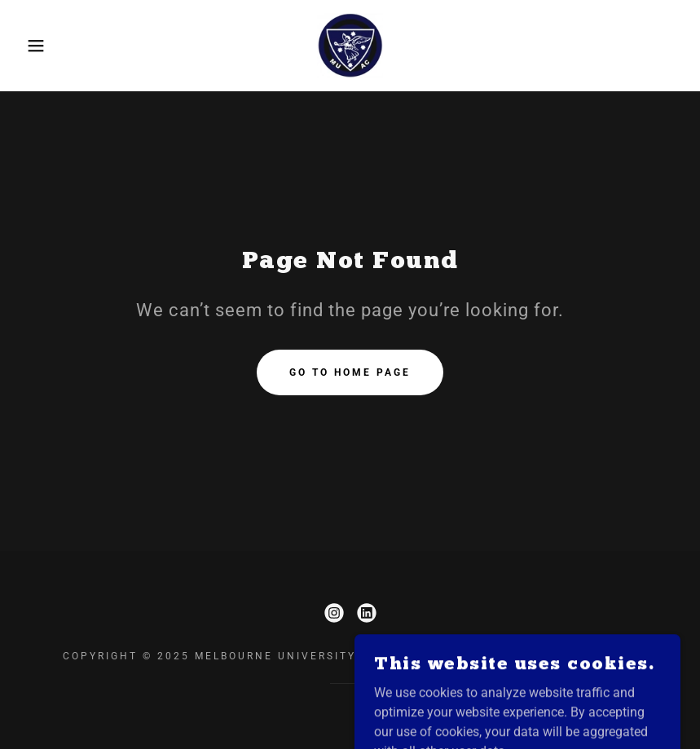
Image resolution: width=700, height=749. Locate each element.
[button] (35, 46)
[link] (350, 46)
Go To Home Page (350, 372)
